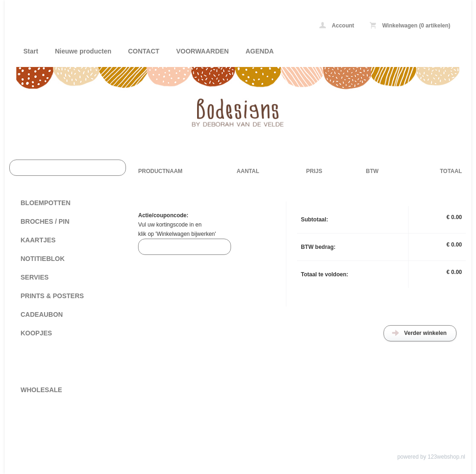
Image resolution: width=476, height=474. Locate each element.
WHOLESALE (41, 390)
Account (337, 25)
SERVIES (34, 277)
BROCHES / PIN (45, 221)
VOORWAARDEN (202, 51)
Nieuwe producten (83, 51)
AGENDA (260, 51)
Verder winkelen (425, 333)
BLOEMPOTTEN (45, 203)
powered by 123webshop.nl (431, 457)
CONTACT (144, 51)
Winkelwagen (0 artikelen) (410, 25)
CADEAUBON (42, 314)
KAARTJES (38, 240)
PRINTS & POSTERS (52, 296)
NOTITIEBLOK (43, 259)
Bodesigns (139, 27)
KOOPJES (36, 333)
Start (31, 51)
